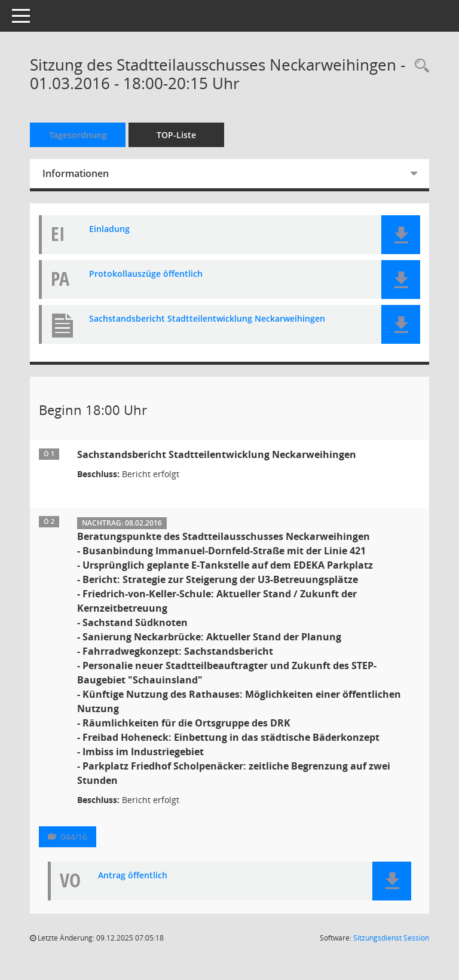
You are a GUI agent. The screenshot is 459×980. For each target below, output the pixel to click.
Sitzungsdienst (391, 938)
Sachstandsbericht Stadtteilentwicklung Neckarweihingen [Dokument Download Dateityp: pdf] (207, 319)
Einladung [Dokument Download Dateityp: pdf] (109, 229)
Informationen (76, 173)
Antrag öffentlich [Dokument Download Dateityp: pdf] (133, 876)
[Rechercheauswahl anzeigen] (419, 66)
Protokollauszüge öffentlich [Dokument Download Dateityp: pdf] (146, 274)
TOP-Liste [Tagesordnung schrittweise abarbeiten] (176, 135)
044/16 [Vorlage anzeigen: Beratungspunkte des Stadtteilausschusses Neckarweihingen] (74, 837)
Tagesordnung (78, 135)
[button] (401, 235)
